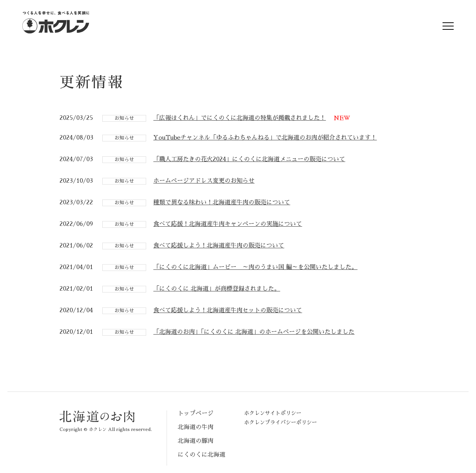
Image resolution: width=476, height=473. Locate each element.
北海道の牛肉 (196, 427)
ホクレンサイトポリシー (273, 413)
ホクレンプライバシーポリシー (280, 422)
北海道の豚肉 (196, 441)
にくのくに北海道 (202, 455)
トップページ (196, 413)
